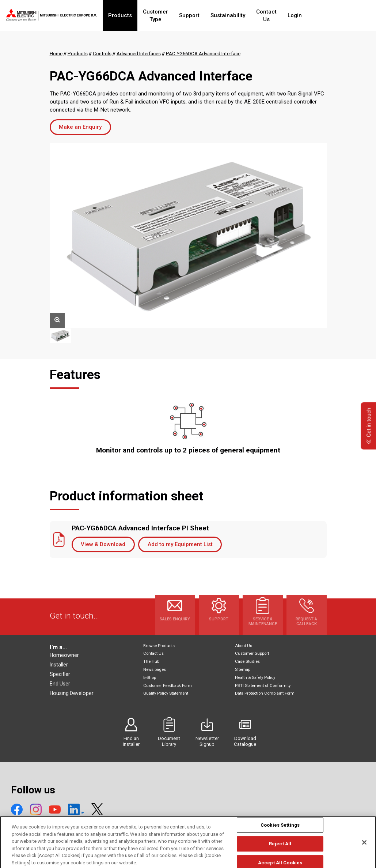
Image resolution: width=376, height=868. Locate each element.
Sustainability (247, 15)
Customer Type (168, 15)
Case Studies (247, 662)
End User (60, 684)
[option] (188, 235)
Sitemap (243, 670)
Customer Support (252, 653)
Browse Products (159, 646)
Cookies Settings (280, 833)
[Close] (364, 850)
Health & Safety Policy (255, 678)
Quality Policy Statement (166, 693)
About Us (244, 646)
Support (208, 15)
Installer (59, 665)
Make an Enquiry (80, 127)
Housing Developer (72, 693)
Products (126, 15)
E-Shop (150, 678)
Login (322, 15)
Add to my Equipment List (180, 544)
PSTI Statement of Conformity (263, 686)
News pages (155, 670)
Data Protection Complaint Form (265, 693)
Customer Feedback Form (168, 686)
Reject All (280, 852)
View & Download (103, 544)
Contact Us (289, 15)
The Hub (151, 662)
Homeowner (64, 655)
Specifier (60, 674)
